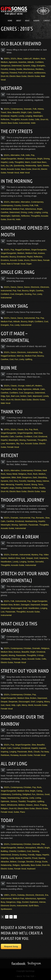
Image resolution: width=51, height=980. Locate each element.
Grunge (21, 386)
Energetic (41, 66)
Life (11, 166)
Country (17, 205)
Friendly (31, 855)
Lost (3, 612)
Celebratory (6, 794)
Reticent (10, 455)
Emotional (5, 116)
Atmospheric (31, 848)
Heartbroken (6, 562)
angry (12, 488)
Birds (30, 752)
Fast (19, 291)
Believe (22, 805)
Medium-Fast (18, 209)
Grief (36, 558)
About (19, 21)
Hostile (19, 69)
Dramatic (28, 109)
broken (23, 396)
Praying (43, 805)
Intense (46, 481)
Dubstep (21, 895)
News (27, 21)
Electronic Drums (8, 906)
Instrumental (24, 123)
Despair (30, 558)
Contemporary (17, 109)
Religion (4, 808)
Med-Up (20, 356)
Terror (41, 485)
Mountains (11, 444)
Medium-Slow (14, 558)
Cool (12, 294)
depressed (37, 396)
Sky (18, 444)
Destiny (19, 488)
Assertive (22, 62)
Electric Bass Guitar (18, 76)
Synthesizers (6, 909)
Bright (24, 112)
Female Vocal (13, 173)
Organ (29, 264)
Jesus (24, 659)
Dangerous (6, 66)
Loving (45, 212)
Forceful (4, 69)
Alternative (15, 155)
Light (19, 705)
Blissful (40, 848)
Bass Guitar (26, 169)
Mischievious (29, 69)
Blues (20, 59)
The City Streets (17, 131)
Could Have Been (39, 162)
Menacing (10, 485)
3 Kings (40, 655)
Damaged (25, 605)
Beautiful (16, 112)
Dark (30, 396)
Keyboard (31, 869)
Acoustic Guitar (27, 119)
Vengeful (5, 488)
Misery (47, 702)
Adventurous (31, 159)
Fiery (16, 481)
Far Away (45, 752)
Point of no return (26, 73)
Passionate (31, 440)
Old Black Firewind (21, 43)
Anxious (41, 253)
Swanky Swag (14, 306)
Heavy (39, 481)
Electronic (35, 287)
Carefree (37, 112)
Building (4, 851)
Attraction (5, 862)
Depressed (35, 605)
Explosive (34, 902)
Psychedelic (6, 389)
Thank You (12, 411)
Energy (38, 862)
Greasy (12, 69)
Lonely (21, 116)
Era (26, 429)
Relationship (31, 166)
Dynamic (26, 66)
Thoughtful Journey (22, 500)
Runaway (14, 755)
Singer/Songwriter (9, 159)
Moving (22, 440)
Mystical (19, 858)
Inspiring (4, 752)
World (3, 169)
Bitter (14, 477)
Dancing (35, 851)
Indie (28, 155)
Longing (29, 116)
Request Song (11, 946)
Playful (30, 257)
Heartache (44, 558)
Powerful (19, 485)
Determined (16, 66)
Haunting (31, 481)
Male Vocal (25, 173)
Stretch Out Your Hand (25, 671)
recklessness (40, 73)
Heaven (29, 805)
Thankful (22, 801)
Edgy (33, 66)
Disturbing (42, 477)
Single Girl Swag (18, 272)
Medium (4, 62)
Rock (43, 59)
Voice (43, 491)
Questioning (19, 166)
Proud (35, 858)
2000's (7, 59)
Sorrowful (39, 562)
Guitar (16, 812)
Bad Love (15, 396)
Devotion (30, 862)
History (41, 109)
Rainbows (5, 755)
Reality (42, 488)
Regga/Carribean (23, 250)
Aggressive (6, 477)
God (3, 166)
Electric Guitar (34, 76)
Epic (8, 396)
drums (27, 260)
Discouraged (16, 608)
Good (47, 794)
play (3, 50)
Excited (25, 902)
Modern (36, 59)
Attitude (31, 62)
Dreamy (15, 855)
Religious (22, 474)
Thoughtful (15, 119)
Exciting (28, 294)
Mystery (35, 555)
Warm (27, 162)
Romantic (40, 518)
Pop (33, 155)
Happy (4, 798)
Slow (9, 112)
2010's (13, 59)
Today (7, 820)
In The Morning (17, 181)
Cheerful (13, 851)
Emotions (5, 260)
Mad (3, 485)
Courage (21, 862)
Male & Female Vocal (16, 264)
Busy (3, 902)
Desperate (5, 608)
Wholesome (12, 805)
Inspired (42, 748)
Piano (23, 812)
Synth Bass (34, 906)
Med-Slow (38, 433)
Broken (17, 605)
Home (10, 21)
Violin (33, 123)
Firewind (13, 73)
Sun (22, 444)
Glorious (40, 794)
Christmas (16, 659)
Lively (11, 162)
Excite (45, 862)
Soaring (42, 858)
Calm (30, 112)
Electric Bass (36, 260)
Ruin (3, 400)
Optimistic (16, 216)
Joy (7, 166)
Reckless (39, 69)
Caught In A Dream (20, 537)
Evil (11, 481)
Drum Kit (5, 76)
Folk (35, 109)
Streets (46, 166)
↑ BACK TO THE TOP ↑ (25, 976)
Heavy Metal (12, 474)
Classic (14, 386)
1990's (7, 895)
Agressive (13, 62)
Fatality (9, 877)
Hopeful (14, 116)
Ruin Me (9, 368)
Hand (8, 705)
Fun (34, 294)
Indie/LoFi (28, 59)
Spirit (39, 166)
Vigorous (5, 73)
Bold (19, 477)
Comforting (17, 794)
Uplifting (29, 359)
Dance (13, 287)
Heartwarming (31, 521)
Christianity (6, 659)
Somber (31, 562)
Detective (27, 488)
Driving (47, 159)
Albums (36, 21)
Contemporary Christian (31, 470)
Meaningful (38, 116)
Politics (35, 488)
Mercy (24, 705)
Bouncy (13, 257)
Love (3, 444)
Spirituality (25, 865)
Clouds (37, 752)
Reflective (5, 119)
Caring (39, 791)
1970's (7, 429)
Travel (3, 112)
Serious (14, 801)
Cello (37, 119)
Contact (47, 21)
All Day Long (14, 764)
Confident (39, 62)
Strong (34, 485)
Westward (11, 88)
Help (13, 705)
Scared (27, 485)
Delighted (27, 794)
